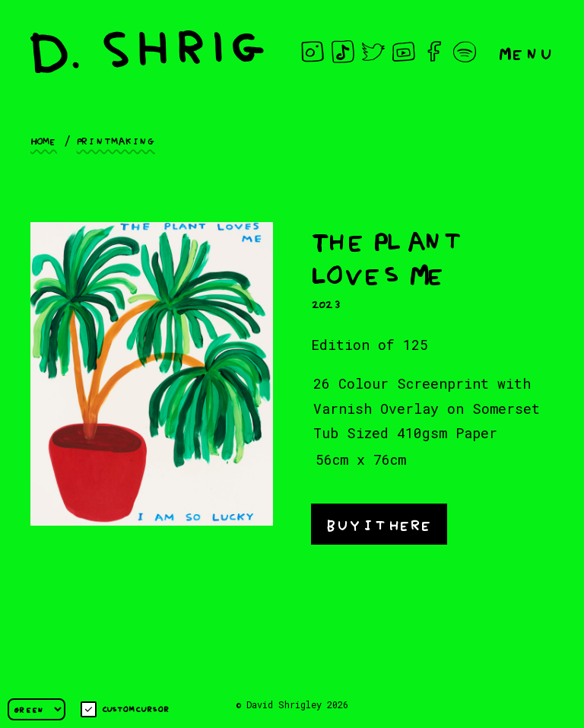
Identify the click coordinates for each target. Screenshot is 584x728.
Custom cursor (125, 709)
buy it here (379, 523)
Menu (526, 52)
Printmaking (116, 140)
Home (44, 140)
